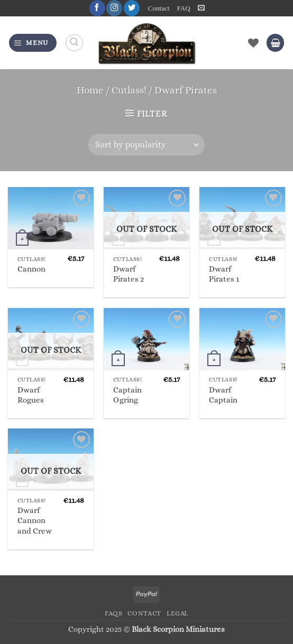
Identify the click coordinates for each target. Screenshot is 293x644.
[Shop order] (146, 145)
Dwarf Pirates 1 (224, 274)
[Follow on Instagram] (114, 8)
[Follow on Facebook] (97, 8)
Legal (177, 613)
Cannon (31, 269)
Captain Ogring (127, 395)
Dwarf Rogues (31, 395)
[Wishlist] (253, 43)
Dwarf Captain (223, 395)
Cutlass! (129, 90)
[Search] (74, 43)
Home (90, 90)
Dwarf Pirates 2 (129, 274)
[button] (201, 8)
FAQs (114, 613)
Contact (159, 8)
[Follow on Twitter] (132, 8)
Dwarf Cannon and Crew (35, 521)
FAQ (183, 8)
